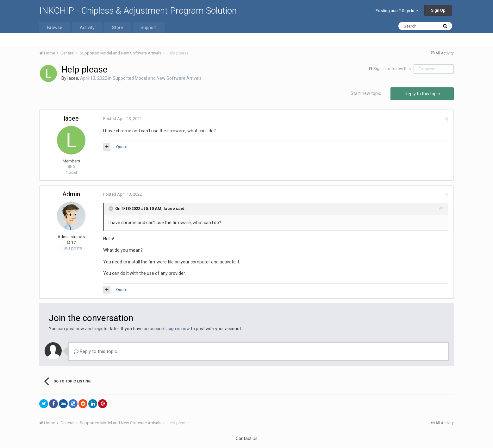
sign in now (179, 329)
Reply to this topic (422, 94)
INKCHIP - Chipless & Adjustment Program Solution (138, 11)
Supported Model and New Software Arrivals (157, 78)
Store (118, 28)
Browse (55, 28)
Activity (87, 28)
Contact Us (247, 439)
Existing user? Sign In (397, 11)
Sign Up (438, 10)
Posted (122, 119)
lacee (73, 78)
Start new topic (366, 93)
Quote (121, 147)
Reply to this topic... (97, 351)
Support (149, 28)
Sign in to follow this (392, 69)
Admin (71, 194)
